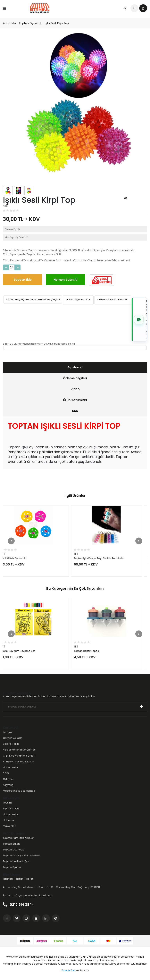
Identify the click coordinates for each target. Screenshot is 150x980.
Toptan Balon (11, 844)
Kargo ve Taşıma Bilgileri (18, 762)
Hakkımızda (10, 767)
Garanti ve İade (13, 738)
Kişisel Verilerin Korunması (20, 750)
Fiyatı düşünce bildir (78, 299)
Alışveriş (8, 785)
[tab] (75, 367)
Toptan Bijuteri (12, 867)
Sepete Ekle (23, 280)
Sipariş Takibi (11, 744)
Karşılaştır (53, 299)
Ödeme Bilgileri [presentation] (75, 378)
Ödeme (8, 779)
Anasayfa (9, 23)
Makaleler (9, 826)
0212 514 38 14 (18, 905)
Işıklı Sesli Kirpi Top (57, 23)
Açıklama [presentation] (75, 367)
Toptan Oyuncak (30, 23)
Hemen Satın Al (65, 280)
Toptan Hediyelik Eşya (17, 861)
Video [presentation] (75, 389)
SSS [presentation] (75, 411)
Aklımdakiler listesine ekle (112, 299)
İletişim (7, 732)
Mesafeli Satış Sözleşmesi (19, 791)
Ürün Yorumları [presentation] (75, 400)
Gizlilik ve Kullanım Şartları (19, 756)
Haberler (9, 820)
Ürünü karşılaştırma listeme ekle (25, 299)
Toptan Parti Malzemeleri (19, 838)
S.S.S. (6, 773)
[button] (11, 541)
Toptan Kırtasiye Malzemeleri (21, 855)
